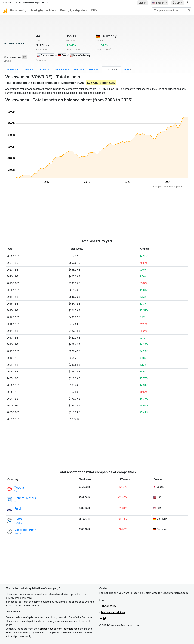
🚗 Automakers (46, 55)
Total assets (111, 70)
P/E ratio (79, 70)
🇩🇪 (106, 36)
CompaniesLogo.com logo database (58, 629)
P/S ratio (94, 70)
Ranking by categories (73, 10)
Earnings (44, 70)
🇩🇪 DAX (62, 55)
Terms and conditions (113, 612)
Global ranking (18, 10)
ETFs (94, 10)
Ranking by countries (42, 10)
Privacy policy (108, 606)
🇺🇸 (159, 3)
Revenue (29, 70)
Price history (62, 70)
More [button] (127, 70)
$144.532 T (45, 3)
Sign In (142, 3)
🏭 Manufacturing (80, 55)
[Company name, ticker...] (172, 10)
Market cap (13, 70)
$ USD (177, 3)
